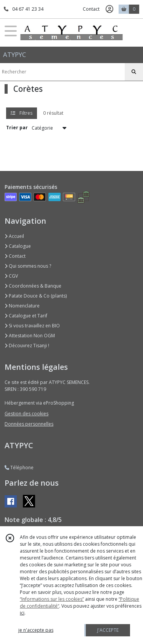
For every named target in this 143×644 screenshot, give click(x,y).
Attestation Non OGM (30, 336)
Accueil (14, 236)
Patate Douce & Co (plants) (36, 296)
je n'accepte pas (36, 630)
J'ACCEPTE (108, 630)
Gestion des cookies (27, 414)
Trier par (17, 128)
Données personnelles (29, 424)
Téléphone (19, 468)
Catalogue (18, 246)
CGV (11, 276)
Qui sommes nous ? (28, 266)
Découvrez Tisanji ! (27, 346)
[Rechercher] (134, 72)
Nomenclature (22, 306)
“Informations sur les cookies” (52, 599)
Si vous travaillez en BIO (32, 326)
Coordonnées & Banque (33, 286)
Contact (91, 9)
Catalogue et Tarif (26, 316)
